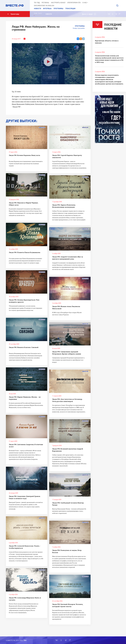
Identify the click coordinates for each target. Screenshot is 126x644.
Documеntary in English (44, 5)
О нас (85, 3)
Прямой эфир (13, 14)
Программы (58, 8)
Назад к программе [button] (79, 28)
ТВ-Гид (37, 3)
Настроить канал (58, 3)
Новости (38, 8)
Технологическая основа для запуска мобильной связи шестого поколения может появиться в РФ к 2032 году (109, 59)
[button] (117, 6)
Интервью (47, 8)
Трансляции (70, 8)
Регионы (45, 3)
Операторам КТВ (74, 3)
